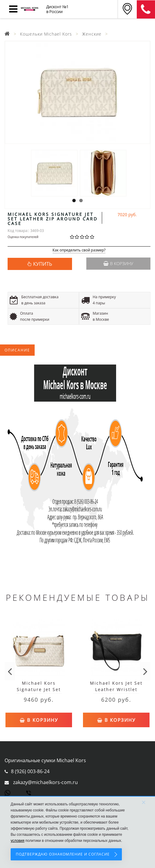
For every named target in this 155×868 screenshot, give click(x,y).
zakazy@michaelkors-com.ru (45, 782)
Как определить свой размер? (79, 250)
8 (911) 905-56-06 (146, 9)
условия (17, 841)
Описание (17, 350)
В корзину (118, 263)
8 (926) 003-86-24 (30, 771)
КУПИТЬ (43, 264)
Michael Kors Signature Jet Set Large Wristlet (39, 689)
